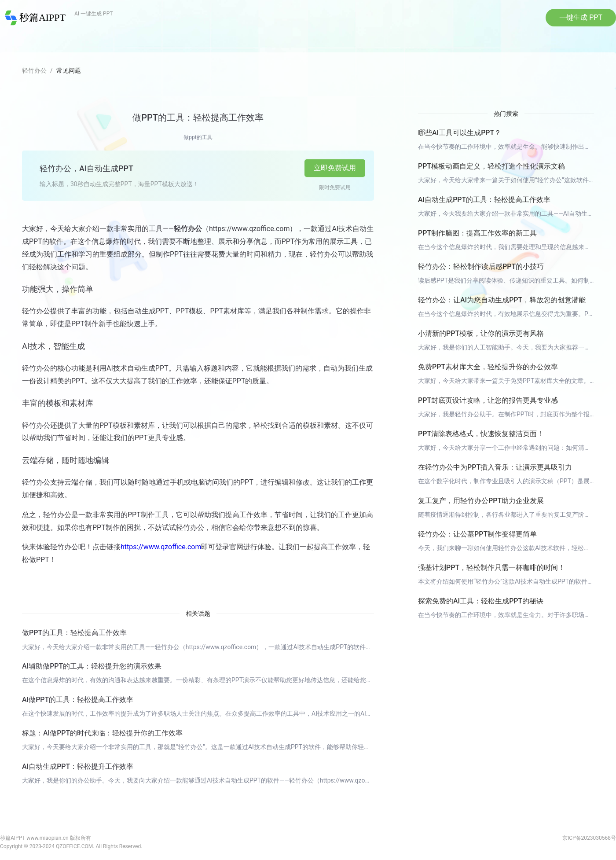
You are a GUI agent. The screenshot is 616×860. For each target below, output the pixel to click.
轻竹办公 (34, 71)
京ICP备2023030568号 (589, 838)
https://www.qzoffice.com (161, 547)
